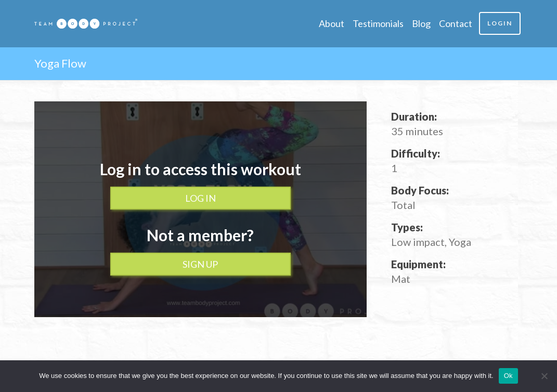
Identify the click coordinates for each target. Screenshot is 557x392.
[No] (544, 376)
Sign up (200, 264)
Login (500, 23)
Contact (456, 23)
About (332, 23)
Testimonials (378, 23)
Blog (421, 23)
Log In (200, 198)
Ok (508, 376)
